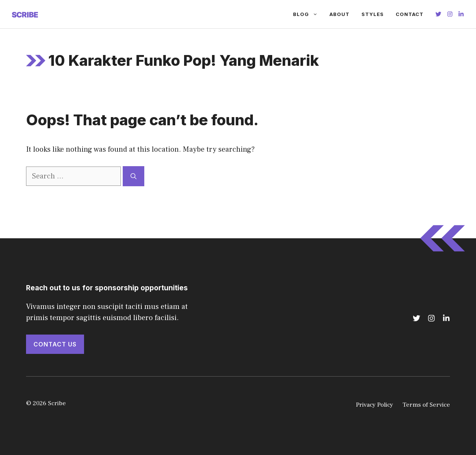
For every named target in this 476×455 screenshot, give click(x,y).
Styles (373, 14)
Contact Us (55, 344)
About (340, 14)
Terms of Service (426, 405)
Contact (410, 14)
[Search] (134, 176)
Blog (308, 14)
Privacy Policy (374, 405)
